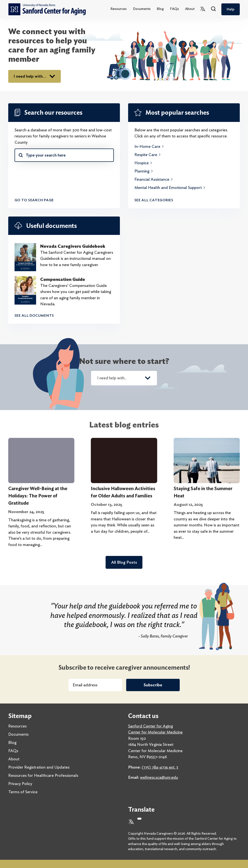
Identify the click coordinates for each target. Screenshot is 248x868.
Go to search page (34, 200)
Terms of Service (23, 792)
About (190, 9)
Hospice (144, 163)
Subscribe (153, 685)
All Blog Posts (124, 562)
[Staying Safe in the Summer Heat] (207, 460)
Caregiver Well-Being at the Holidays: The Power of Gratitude (38, 496)
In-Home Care (149, 146)
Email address (85, 685)
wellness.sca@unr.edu (159, 777)
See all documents (34, 315)
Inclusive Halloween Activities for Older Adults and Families (123, 492)
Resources (119, 9)
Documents (142, 9)
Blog (160, 9)
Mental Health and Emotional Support (170, 187)
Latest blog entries (124, 425)
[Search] (214, 9)
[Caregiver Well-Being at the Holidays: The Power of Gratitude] (41, 460)
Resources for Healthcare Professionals (43, 775)
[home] (47, 9)
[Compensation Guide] (25, 292)
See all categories (154, 200)
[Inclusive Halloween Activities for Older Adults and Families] (124, 460)
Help (231, 9)
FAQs (174, 9)
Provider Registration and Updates (39, 767)
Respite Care (148, 155)
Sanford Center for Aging (151, 726)
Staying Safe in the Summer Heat (203, 492)
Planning (144, 171)
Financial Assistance (154, 179)
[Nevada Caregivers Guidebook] (25, 257)
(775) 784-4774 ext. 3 (160, 767)
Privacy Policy (20, 784)
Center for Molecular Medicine (155, 732)
